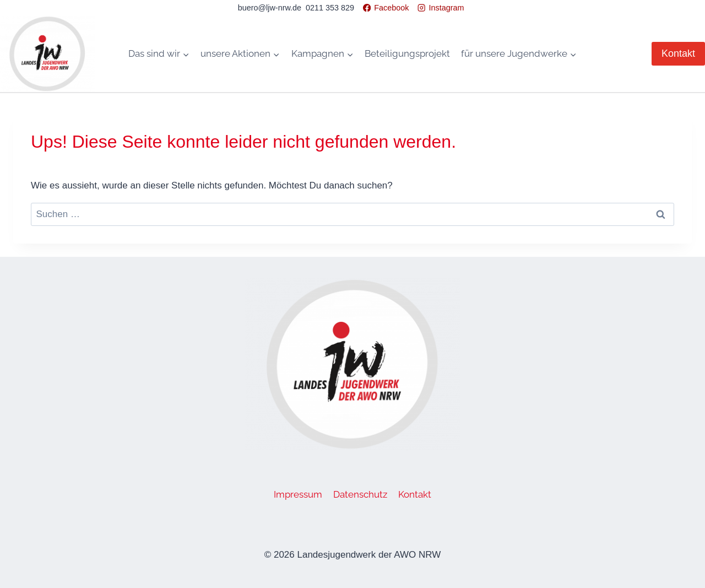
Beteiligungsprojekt (407, 53)
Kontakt (678, 53)
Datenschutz (360, 494)
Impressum (298, 494)
